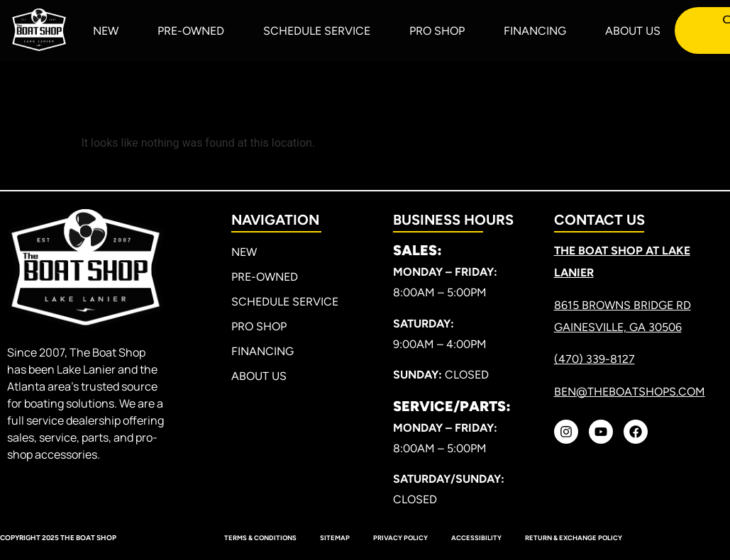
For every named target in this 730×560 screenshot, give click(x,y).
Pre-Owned (191, 31)
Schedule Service (317, 31)
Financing (535, 31)
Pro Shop (437, 31)
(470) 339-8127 (594, 359)
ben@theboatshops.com (630, 392)
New (106, 31)
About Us (633, 31)
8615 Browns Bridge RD (623, 305)
